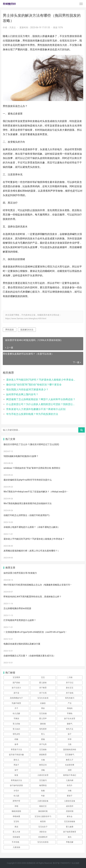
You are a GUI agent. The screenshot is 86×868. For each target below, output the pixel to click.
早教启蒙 (70, 842)
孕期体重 (16, 816)
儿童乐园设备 (43, 801)
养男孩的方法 (16, 780)
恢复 (16, 775)
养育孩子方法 (16, 750)
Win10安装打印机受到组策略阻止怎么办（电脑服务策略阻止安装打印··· (38, 585)
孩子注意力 (16, 688)
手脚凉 (16, 719)
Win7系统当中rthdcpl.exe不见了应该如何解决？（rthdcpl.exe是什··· (36, 492)
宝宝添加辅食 (70, 822)
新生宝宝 (70, 688)
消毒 (43, 770)
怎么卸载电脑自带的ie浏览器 (17, 608)
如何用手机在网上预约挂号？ (22, 394)
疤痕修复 (16, 837)
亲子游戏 (70, 693)
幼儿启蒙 (16, 713)
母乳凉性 (16, 734)
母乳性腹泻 (70, 698)
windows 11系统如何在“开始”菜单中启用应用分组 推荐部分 (32, 468)
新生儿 (16, 760)
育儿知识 (16, 729)
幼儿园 (16, 796)
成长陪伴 (70, 806)
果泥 (16, 827)
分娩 (43, 760)
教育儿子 (70, 760)
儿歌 (70, 744)
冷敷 (70, 791)
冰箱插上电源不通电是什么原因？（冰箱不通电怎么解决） (32, 527)
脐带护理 (16, 801)
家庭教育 (43, 755)
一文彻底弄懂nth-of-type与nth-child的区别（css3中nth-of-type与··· (35, 632)
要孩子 (70, 796)
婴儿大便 (16, 832)
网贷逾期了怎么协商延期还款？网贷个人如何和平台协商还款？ (41, 399)
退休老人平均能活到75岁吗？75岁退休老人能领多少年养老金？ (41, 380)
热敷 (43, 791)
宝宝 (43, 677)
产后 (70, 703)
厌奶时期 (70, 811)
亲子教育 (43, 688)
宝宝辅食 (43, 750)
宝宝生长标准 (43, 698)
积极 (16, 739)
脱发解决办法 (27, 330)
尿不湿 (16, 693)
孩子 (70, 734)
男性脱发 (10, 330)
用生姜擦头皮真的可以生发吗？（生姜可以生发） (28, 354)
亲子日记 (70, 683)
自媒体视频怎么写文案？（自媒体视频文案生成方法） (29, 656)
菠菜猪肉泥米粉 (70, 750)
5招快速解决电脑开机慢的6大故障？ (21, 456)
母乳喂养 (43, 729)
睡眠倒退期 (16, 811)
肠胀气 (70, 724)
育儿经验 (16, 724)
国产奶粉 (16, 683)
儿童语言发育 (43, 775)
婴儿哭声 (43, 719)
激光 (70, 837)
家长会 (70, 816)
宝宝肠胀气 (70, 755)
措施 (43, 739)
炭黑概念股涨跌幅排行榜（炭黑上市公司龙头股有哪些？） (32, 551)
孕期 (16, 806)
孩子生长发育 (70, 719)
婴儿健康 (70, 827)
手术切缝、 (16, 842)
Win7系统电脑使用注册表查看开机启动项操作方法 (28, 503)
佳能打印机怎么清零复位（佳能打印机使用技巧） (27, 515)
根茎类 (43, 822)
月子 (16, 708)
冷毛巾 (16, 791)
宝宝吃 (16, 822)
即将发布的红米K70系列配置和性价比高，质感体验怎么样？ (33, 597)
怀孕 (70, 739)
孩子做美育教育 (70, 832)
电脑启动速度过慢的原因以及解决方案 (22, 644)
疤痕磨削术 (43, 837)
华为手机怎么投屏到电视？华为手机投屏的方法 (32, 414)
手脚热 (70, 713)
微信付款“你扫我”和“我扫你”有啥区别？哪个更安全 (34, 385)
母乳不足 (70, 729)
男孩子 (16, 765)
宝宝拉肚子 (43, 827)
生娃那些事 (70, 765)
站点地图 (76, 863)
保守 (16, 770)
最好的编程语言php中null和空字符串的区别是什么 (28, 480)
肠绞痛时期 (43, 811)
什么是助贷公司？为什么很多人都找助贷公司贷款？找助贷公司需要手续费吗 (41, 404)
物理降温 (43, 785)
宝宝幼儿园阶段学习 (43, 816)
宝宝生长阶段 (43, 842)
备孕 (16, 744)
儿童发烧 (16, 847)
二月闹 (70, 677)
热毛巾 (70, 785)
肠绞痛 (43, 724)
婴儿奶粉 (43, 683)
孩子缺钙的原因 (16, 785)
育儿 (43, 734)
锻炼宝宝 (43, 806)
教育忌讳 (43, 765)
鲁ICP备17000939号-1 (62, 863)
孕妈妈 (70, 708)
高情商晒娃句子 (16, 698)
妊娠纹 (43, 703)
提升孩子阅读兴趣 (16, 755)
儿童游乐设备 (70, 801)
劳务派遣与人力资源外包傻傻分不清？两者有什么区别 (36, 409)
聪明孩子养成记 (70, 775)
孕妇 (43, 708)
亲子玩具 (43, 744)
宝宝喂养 (16, 677)
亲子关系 (43, 693)
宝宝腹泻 (43, 780)
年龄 (43, 796)
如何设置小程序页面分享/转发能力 (20, 573)
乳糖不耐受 (16, 703)
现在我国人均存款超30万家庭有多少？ (27, 390)
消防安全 (43, 832)
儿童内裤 (70, 780)
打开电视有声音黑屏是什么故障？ (20, 620)
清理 (70, 770)
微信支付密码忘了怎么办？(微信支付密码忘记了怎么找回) (31, 444)
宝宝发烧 (43, 713)
